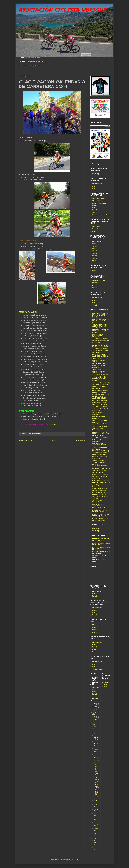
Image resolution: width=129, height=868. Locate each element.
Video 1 (95, 303)
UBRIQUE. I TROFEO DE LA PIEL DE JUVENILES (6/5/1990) (101, 331)
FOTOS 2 (95, 285)
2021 (95, 707)
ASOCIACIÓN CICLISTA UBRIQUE (63, 9)
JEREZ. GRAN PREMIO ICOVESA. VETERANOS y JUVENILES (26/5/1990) (101, 347)
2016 (94, 722)
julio (96, 800)
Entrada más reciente (26, 440)
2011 (94, 843)
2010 (94, 847)
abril (96, 814)
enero (96, 829)
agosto (97, 760)
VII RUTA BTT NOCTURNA (96, 770)
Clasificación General (99, 199)
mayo (96, 809)
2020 (95, 710)
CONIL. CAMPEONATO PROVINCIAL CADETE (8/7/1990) (100, 379)
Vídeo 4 (95, 253)
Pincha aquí (53, 424)
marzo (96, 818)
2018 (95, 717)
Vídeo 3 (95, 251)
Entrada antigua (80, 440)
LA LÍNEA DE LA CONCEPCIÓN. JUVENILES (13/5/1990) (100, 337)
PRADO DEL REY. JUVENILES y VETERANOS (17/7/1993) (101, 506)
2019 (94, 712)
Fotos (94, 186)
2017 (95, 720)
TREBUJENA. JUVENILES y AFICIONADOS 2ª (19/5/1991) (101, 428)
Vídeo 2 (95, 249)
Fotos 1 (95, 208)
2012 (94, 838)
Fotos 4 (95, 652)
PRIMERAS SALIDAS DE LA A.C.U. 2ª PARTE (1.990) (100, 315)
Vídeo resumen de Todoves (101, 215)
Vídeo (94, 212)
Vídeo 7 (95, 261)
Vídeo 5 (95, 256)
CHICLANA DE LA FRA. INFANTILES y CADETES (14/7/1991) (101, 457)
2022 (95, 704)
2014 (94, 731)
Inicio (54, 440)
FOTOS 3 (95, 288)
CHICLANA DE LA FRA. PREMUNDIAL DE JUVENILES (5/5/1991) (100, 422)
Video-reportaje (97, 669)
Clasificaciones (97, 184)
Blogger (76, 860)
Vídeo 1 (95, 246)
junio (96, 805)
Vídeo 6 (95, 258)
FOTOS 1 (95, 283)
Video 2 (95, 305)
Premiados (96, 229)
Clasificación (96, 226)
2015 (94, 727)
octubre (96, 750)
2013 (94, 834)
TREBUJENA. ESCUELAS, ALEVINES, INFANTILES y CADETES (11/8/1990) (101, 385)
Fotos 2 (95, 189)
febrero (96, 824)
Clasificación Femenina (100, 201)
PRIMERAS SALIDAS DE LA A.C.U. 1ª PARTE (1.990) (100, 321)
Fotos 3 (95, 615)
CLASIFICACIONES (99, 281)
